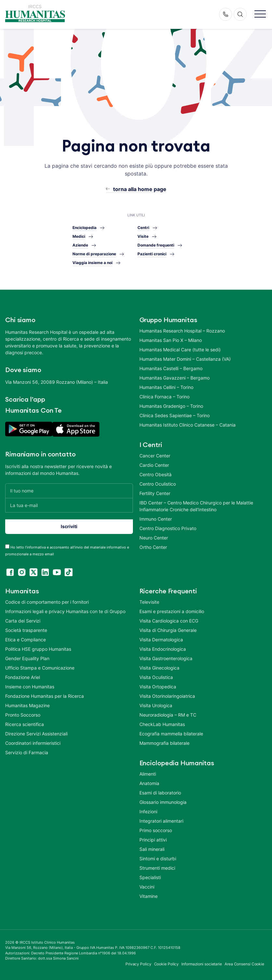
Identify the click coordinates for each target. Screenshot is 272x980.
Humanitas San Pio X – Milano (171, 340)
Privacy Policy (138, 964)
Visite (143, 236)
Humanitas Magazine (27, 705)
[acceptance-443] (7, 546)
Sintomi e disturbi (158, 859)
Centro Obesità (155, 474)
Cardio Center (154, 465)
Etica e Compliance (26, 640)
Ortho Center (153, 547)
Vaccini (147, 887)
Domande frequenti (156, 245)
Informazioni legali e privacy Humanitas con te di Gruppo (65, 611)
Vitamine (149, 896)
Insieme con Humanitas (30, 687)
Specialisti (150, 877)
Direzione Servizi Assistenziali (36, 734)
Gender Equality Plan (27, 658)
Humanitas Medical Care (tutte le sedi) (180, 350)
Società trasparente (26, 630)
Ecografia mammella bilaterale (171, 734)
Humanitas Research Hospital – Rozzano (182, 331)
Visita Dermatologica (161, 640)
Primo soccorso (156, 830)
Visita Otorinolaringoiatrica (167, 696)
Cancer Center (155, 456)
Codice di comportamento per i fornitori (47, 602)
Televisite (149, 602)
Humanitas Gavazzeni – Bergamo (175, 378)
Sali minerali (152, 849)
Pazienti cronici (152, 254)
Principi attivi (153, 840)
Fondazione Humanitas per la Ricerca (45, 696)
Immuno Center (156, 519)
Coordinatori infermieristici (33, 743)
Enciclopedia (84, 228)
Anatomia (149, 783)
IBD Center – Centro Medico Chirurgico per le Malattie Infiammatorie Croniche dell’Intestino (196, 506)
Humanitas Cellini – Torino (166, 387)
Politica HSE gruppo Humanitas (38, 649)
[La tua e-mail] (69, 505)
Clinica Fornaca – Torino (164, 397)
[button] (260, 14)
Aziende (80, 245)
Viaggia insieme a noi (92, 263)
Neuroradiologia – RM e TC (168, 715)
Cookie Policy (167, 964)
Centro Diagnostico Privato (168, 528)
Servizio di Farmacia (27, 752)
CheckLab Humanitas (162, 724)
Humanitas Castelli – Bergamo (171, 368)
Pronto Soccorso (23, 715)
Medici (79, 236)
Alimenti (148, 774)
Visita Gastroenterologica (166, 658)
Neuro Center (154, 538)
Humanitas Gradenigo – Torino (171, 406)
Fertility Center (155, 493)
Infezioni (148, 811)
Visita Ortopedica (158, 687)
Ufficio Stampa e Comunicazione (40, 668)
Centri (143, 228)
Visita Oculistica (156, 677)
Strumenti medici (157, 868)
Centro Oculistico (158, 484)
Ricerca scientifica (25, 724)
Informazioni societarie (202, 964)
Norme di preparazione (94, 254)
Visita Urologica (156, 705)
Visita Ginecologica (159, 668)
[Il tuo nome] (69, 491)
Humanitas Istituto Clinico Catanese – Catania (188, 425)
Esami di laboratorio (160, 793)
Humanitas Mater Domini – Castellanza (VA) (185, 359)
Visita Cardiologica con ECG (169, 621)
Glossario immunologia (163, 802)
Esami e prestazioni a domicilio (172, 611)
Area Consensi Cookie (244, 964)
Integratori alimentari (161, 821)
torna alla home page (140, 189)
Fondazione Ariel (23, 677)
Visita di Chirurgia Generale (168, 630)
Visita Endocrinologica (163, 649)
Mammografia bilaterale (164, 743)
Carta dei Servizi (23, 621)
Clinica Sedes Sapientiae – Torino (175, 415)
